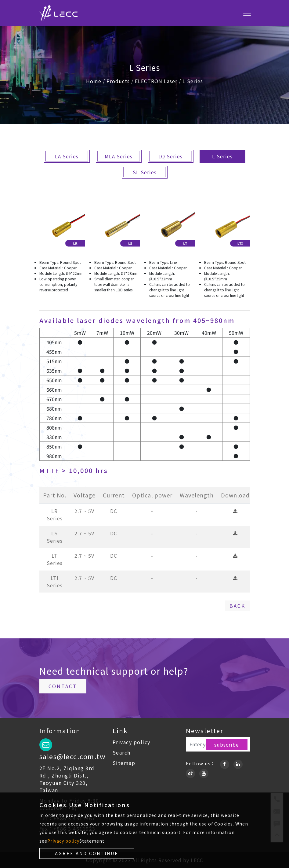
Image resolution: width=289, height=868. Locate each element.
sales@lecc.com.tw (73, 756)
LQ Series (170, 156)
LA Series (67, 156)
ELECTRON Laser (156, 81)
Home (94, 81)
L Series (193, 81)
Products (118, 81)
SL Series (145, 172)
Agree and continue (87, 853)
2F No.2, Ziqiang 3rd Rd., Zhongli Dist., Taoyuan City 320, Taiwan (67, 779)
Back (237, 606)
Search (122, 752)
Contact (63, 686)
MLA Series (119, 156)
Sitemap (124, 763)
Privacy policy (132, 742)
